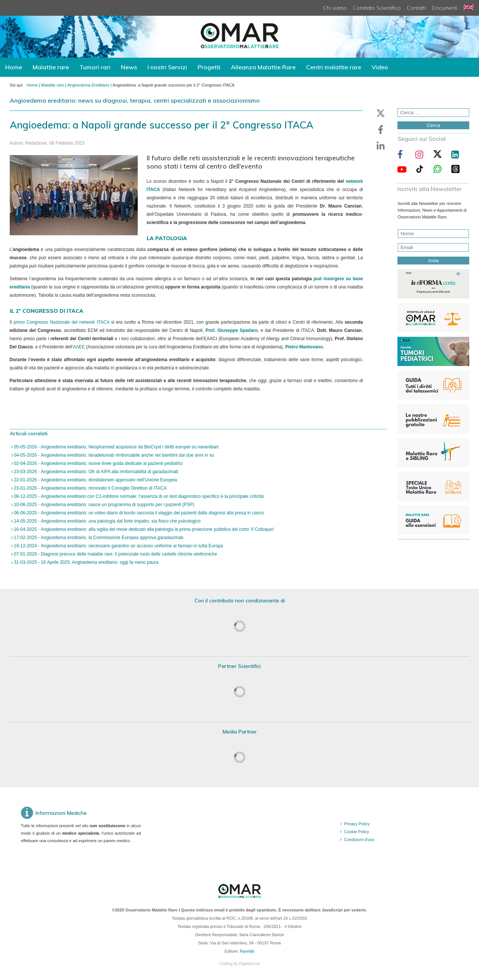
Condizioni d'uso (359, 840)
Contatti (416, 8)
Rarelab (247, 951)
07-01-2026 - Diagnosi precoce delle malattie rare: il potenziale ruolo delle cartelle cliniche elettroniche (115, 554)
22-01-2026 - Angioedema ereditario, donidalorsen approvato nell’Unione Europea (95, 480)
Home (14, 67)
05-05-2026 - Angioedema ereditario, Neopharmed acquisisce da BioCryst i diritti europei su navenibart (116, 447)
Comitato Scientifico (377, 8)
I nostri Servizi (167, 67)
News (129, 67)
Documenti (445, 8)
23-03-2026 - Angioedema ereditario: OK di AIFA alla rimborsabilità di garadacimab (96, 472)
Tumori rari (95, 67)
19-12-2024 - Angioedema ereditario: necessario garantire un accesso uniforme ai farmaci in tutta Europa (118, 546)
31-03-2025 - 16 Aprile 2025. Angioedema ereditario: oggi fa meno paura (86, 562)
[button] (381, 113)
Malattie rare (51, 67)
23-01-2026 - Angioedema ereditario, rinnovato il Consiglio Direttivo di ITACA (90, 488)
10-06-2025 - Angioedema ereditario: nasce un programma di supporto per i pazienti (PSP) (104, 505)
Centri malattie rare (334, 67)
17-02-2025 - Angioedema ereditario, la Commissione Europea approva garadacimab (98, 538)
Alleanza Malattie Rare (263, 67)
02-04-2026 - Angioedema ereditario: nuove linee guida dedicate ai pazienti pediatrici (98, 463)
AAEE (79, 347)
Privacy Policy (357, 824)
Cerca (434, 125)
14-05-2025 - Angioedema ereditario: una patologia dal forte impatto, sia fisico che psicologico (107, 521)
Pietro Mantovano (304, 347)
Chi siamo (335, 8)
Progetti (209, 67)
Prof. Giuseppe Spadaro (231, 330)
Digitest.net (249, 964)
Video (380, 67)
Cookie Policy (356, 832)
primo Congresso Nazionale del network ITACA (61, 322)
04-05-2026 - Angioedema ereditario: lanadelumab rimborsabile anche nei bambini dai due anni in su (113, 455)
